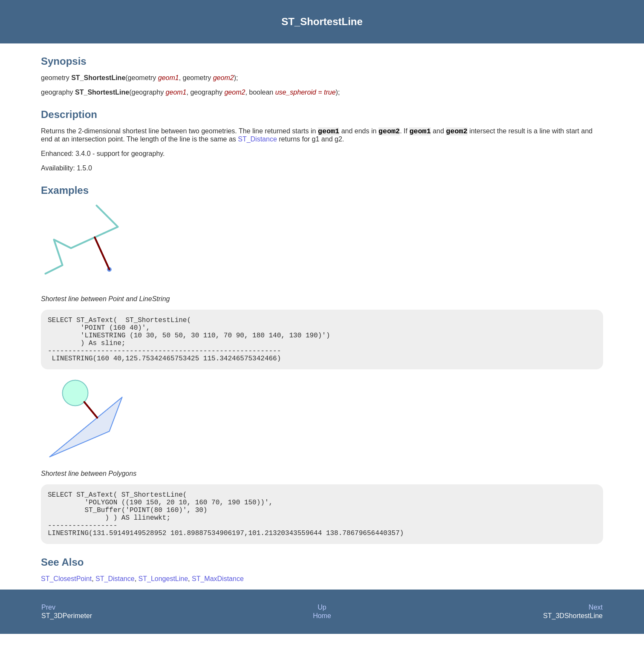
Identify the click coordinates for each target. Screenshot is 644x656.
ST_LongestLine (163, 601)
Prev (48, 629)
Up (322, 629)
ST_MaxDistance (218, 601)
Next (596, 629)
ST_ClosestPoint (66, 601)
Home (322, 638)
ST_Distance (257, 141)
